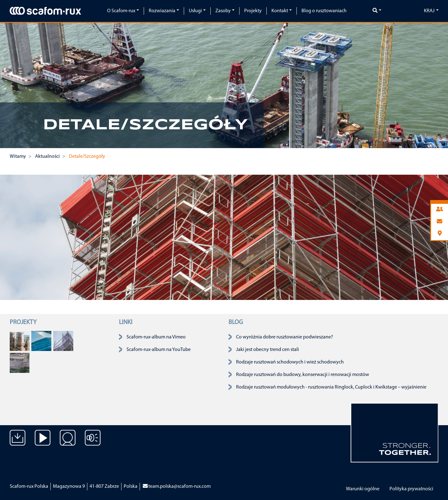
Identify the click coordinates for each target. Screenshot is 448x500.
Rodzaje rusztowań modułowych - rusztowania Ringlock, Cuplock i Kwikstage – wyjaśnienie (331, 387)
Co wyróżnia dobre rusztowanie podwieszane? (285, 337)
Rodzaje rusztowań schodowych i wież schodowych (290, 362)
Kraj (429, 11)
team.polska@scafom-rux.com (176, 487)
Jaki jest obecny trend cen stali (268, 350)
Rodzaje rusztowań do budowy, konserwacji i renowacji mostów (303, 375)
